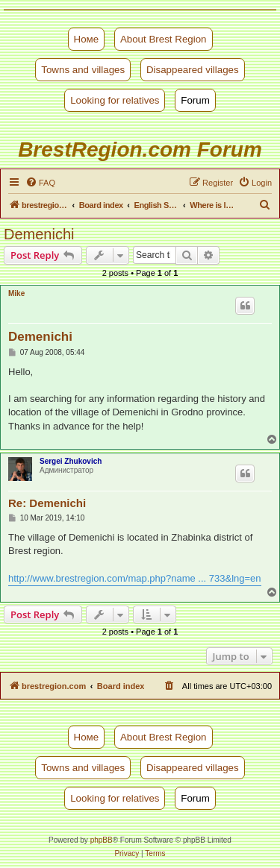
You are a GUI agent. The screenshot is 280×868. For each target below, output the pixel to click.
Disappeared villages (193, 70)
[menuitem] (40, 183)
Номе (87, 39)
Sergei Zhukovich (71, 461)
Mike (16, 293)
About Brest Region (164, 39)
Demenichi (39, 234)
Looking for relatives (115, 100)
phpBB (102, 840)
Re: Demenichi (47, 503)
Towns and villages (83, 70)
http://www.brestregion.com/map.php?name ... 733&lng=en (135, 578)
